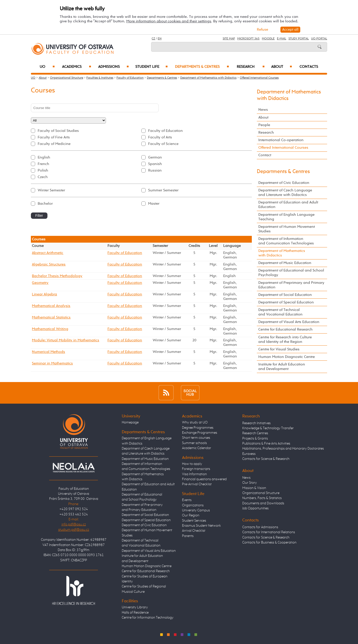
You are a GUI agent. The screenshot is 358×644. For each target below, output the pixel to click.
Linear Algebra (44, 294)
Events (187, 500)
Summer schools (194, 443)
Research (251, 67)
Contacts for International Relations (269, 532)
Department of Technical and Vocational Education (280, 312)
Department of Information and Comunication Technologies (286, 241)
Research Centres (255, 433)
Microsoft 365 (248, 39)
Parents (188, 536)
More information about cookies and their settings (169, 21)
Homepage (130, 422)
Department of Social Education (285, 295)
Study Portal (299, 39)
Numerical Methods (48, 352)
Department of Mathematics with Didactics (208, 78)
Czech (43, 177)
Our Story (250, 483)
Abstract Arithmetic (48, 253)
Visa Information (194, 474)
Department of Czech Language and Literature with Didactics (285, 193)
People (264, 125)
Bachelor (45, 204)
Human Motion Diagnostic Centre (287, 357)
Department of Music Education (285, 263)
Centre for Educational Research (285, 329)
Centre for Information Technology (148, 618)
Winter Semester (51, 190)
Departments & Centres (202, 67)
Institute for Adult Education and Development (282, 367)
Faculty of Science (163, 144)
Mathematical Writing (50, 329)
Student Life (152, 67)
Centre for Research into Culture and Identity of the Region (285, 339)
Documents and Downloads (263, 503)
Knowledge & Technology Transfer (268, 428)
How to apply (192, 464)
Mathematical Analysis (51, 306)
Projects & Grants (255, 439)
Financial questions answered (204, 479)
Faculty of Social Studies (58, 131)
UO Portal (319, 39)
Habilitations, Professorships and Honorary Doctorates (283, 449)
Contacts (309, 67)
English (44, 157)
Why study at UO (195, 422)
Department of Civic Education (284, 183)
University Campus (196, 510)
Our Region (191, 515)
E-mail (282, 39)
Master (154, 204)
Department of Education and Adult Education (288, 205)
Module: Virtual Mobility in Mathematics (66, 340)
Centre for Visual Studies (279, 349)
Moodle (268, 39)
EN (160, 39)
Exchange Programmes (200, 433)
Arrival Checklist (194, 531)
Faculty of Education (130, 78)
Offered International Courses (259, 78)
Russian (155, 170)
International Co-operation (281, 140)
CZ (153, 39)
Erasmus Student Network (201, 526)
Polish (43, 170)
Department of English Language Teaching (286, 217)
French (43, 164)
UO (47, 67)
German (155, 157)
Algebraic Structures (49, 264)
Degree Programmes (198, 428)
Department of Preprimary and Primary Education (291, 285)
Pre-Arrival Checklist (197, 484)
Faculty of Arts (160, 137)
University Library (135, 607)
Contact (265, 155)
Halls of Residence (135, 613)
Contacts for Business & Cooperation (269, 543)
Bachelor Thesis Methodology (57, 276)
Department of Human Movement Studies (287, 229)
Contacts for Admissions (260, 527)
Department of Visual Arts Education (289, 322)
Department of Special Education (286, 302)
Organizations (193, 505)
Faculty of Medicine (54, 144)
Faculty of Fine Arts (54, 137)
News (263, 110)
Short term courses (196, 438)
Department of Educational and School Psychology (291, 273)
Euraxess (249, 454)
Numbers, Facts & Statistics (262, 498)
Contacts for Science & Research (266, 459)
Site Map (229, 39)
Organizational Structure (67, 78)
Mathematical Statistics (51, 317)
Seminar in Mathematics (52, 363)
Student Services (194, 521)
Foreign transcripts (196, 469)
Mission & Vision (254, 488)
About (282, 67)
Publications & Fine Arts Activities (266, 444)
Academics (77, 67)
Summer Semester (163, 190)
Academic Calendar (197, 448)
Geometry (40, 283)
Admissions (114, 67)
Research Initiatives (256, 423)
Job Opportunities (255, 508)
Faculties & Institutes (100, 78)
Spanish (155, 164)
